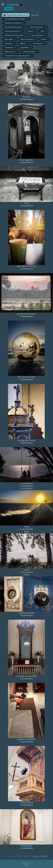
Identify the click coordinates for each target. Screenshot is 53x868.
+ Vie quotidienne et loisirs (16, 19)
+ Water (31, 31)
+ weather (9, 43)
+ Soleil (45, 39)
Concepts (9, 9)
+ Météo (24, 43)
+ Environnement (38, 27)
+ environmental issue (15, 27)
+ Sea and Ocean (38, 35)
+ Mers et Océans (28, 39)
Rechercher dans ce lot (18, 15)
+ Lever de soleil (30, 52)
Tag (17, 5)
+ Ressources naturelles (15, 35)
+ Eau (44, 31)
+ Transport (10, 47)
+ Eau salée (10, 39)
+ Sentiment (39, 43)
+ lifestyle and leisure (14, 23)
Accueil (10, 5)
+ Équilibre (26, 47)
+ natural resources (13, 31)
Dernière (44, 856)
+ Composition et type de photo (18, 56)
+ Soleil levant (11, 52)
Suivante (36, 856)
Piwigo (26, 865)
